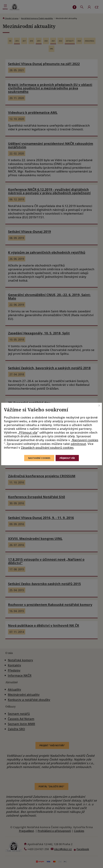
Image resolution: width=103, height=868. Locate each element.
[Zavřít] (99, 405)
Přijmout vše (28, 432)
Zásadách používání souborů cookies (47, 447)
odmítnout (78, 444)
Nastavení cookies (85, 440)
